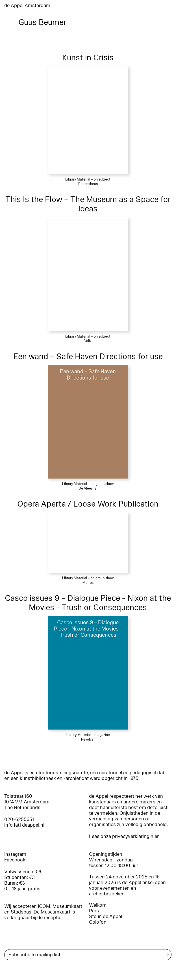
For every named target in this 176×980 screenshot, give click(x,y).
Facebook (15, 860)
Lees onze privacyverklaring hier (124, 836)
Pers (94, 911)
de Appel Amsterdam (27, 6)
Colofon (98, 922)
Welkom (98, 905)
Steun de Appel (106, 916)
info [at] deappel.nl (24, 825)
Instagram (15, 854)
